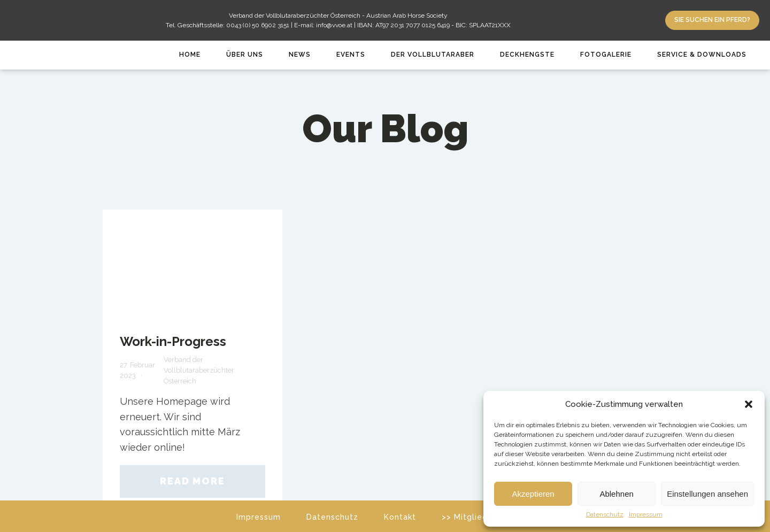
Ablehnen (616, 494)
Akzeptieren (533, 494)
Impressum (646, 515)
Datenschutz (605, 515)
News (300, 55)
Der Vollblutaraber (433, 55)
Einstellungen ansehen (707, 494)
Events (351, 55)
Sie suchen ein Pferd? (712, 20)
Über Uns (245, 55)
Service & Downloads (702, 55)
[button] (749, 404)
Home (190, 55)
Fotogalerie (606, 55)
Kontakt (400, 517)
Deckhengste (527, 55)
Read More (192, 481)
